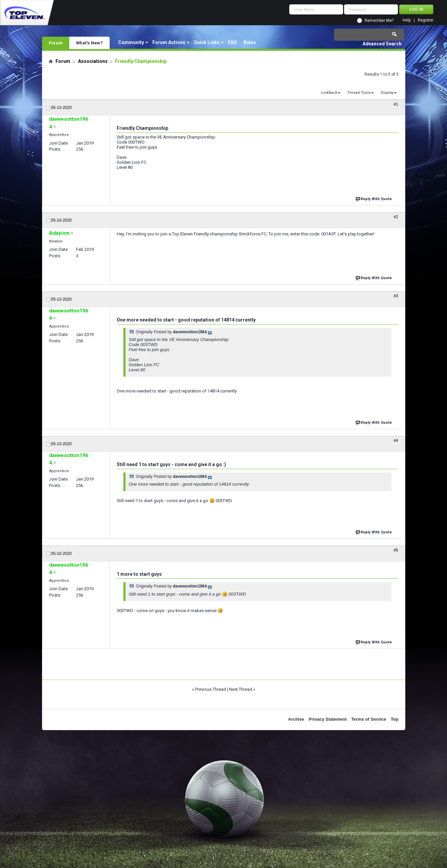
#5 (396, 550)
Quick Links (207, 42)
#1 (396, 104)
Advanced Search (382, 44)
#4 (396, 441)
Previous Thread (211, 689)
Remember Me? (379, 21)
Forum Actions (169, 42)
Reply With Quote (374, 198)
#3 (396, 296)
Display (387, 93)
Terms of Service (369, 719)
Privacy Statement (328, 719)
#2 (396, 217)
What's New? (89, 43)
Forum (56, 43)
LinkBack (329, 93)
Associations (93, 61)
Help (407, 20)
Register (426, 20)
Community (131, 42)
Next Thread (241, 689)
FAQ (232, 42)
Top (395, 719)
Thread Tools (359, 93)
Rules (250, 42)
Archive (296, 719)
